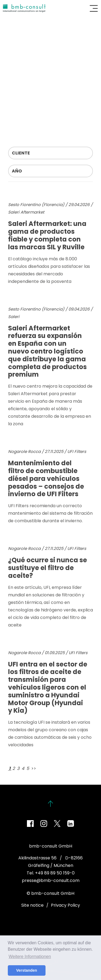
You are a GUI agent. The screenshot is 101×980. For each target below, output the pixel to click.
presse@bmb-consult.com (51, 880)
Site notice (32, 905)
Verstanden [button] (27, 970)
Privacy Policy (65, 905)
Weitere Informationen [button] (30, 956)
